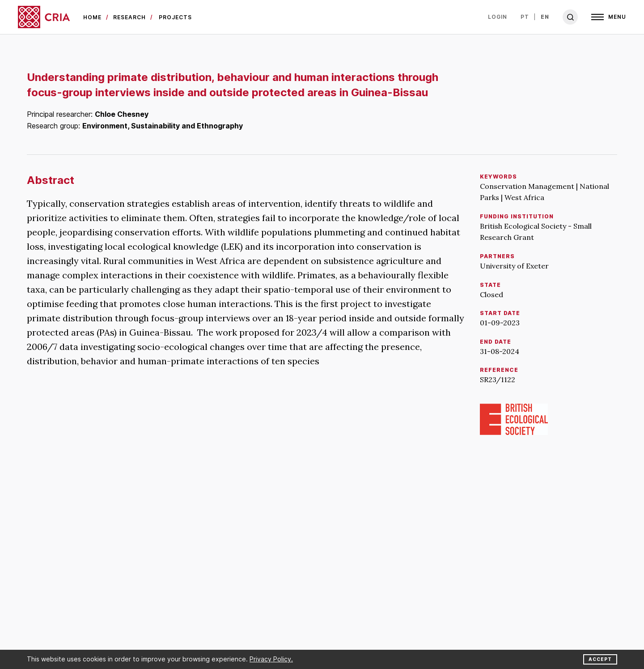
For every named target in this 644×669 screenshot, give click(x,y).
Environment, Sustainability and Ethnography (163, 126)
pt (525, 17)
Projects (175, 17)
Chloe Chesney (122, 114)
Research (129, 17)
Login (498, 17)
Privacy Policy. (271, 659)
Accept (600, 659)
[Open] (609, 17)
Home (92, 17)
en (545, 17)
